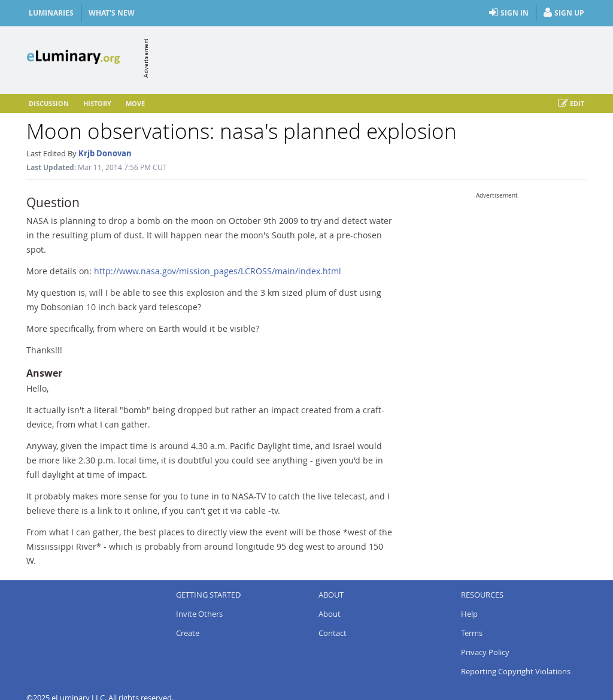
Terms (472, 633)
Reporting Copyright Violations (516, 671)
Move (135, 103)
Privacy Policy (485, 652)
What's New (112, 13)
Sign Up (564, 13)
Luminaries (51, 13)
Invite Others (199, 614)
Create (188, 633)
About (330, 614)
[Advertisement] (369, 58)
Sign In (509, 13)
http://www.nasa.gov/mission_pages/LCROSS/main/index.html (218, 271)
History (97, 103)
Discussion (49, 103)
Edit (571, 104)
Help (469, 614)
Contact (333, 633)
